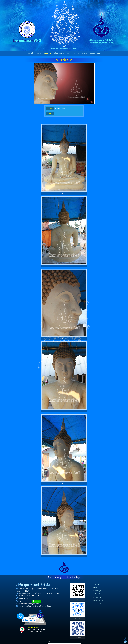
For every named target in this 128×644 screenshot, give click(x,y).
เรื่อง (92, 583)
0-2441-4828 (18, 598)
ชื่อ (91, 589)
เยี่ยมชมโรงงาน (59, 53)
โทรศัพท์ (93, 596)
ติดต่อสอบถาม (95, 53)
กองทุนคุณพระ (83, 53)
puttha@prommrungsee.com (23, 606)
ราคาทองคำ (80, 604)
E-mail (92, 602)
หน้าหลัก (31, 53)
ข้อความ (93, 608)
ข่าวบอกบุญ (71, 53)
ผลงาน (39, 53)
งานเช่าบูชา (48, 53)
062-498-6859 (28, 598)
